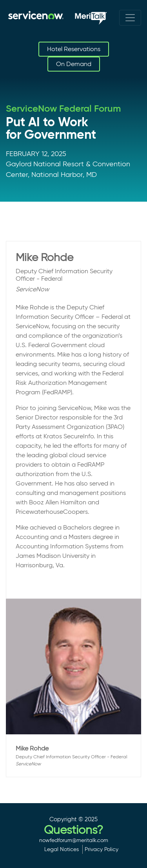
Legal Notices (62, 849)
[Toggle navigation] (130, 18)
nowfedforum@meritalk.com (74, 840)
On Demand (74, 64)
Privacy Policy (102, 849)
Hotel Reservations (74, 49)
